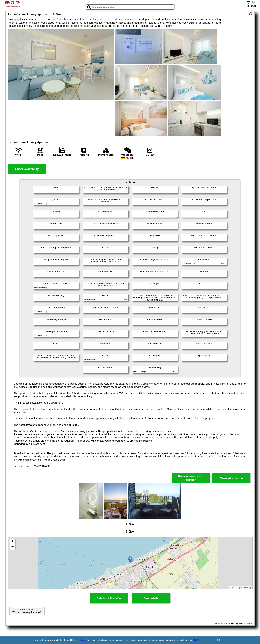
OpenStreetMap (245, 588)
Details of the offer (109, 598)
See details (151, 598)
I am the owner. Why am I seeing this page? (27, 611)
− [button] (12, 547)
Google (83, 640)
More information (231, 478)
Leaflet (231, 588)
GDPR (197, 640)
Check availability (27, 169)
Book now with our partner (191, 478)
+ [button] (12, 542)
